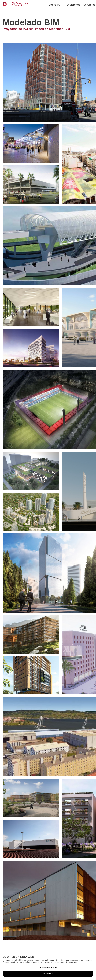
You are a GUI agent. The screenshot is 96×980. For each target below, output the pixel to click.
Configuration (48, 967)
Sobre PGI (56, 5)
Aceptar (48, 974)
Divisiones (74, 5)
